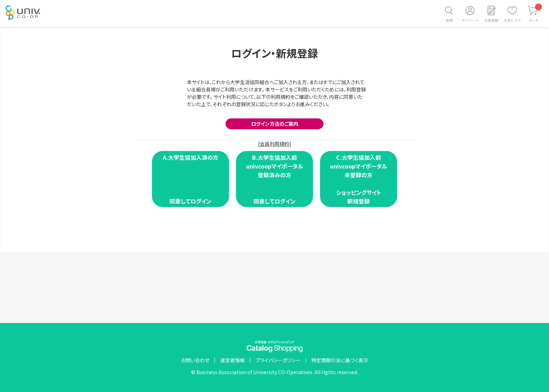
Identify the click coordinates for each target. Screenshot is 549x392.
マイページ (470, 20)
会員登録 (491, 20)
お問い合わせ (195, 360)
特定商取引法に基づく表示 (340, 360)
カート (536, 13)
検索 (449, 20)
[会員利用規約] (275, 144)
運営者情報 (232, 360)
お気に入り (512, 20)
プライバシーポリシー (278, 360)
